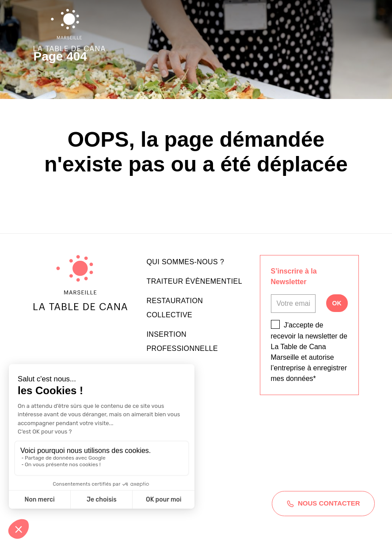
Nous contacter (323, 503)
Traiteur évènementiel (194, 281)
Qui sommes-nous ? (186, 262)
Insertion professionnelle (183, 341)
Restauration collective (175, 308)
